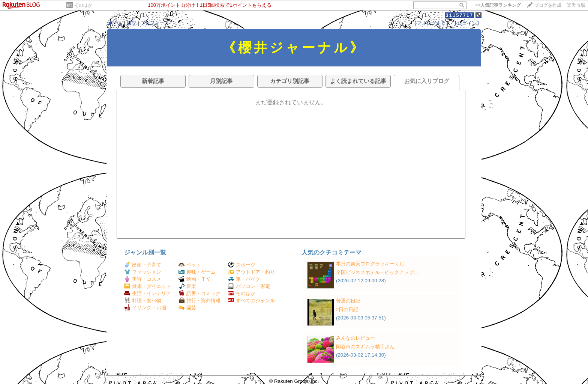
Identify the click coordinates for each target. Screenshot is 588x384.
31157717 (459, 15)
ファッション (143, 272)
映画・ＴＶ (195, 279)
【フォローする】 (431, 23)
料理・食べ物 (143, 300)
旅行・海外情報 (199, 300)
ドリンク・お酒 (145, 308)
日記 (132, 23)
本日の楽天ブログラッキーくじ (370, 264)
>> (498, 5)
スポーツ (242, 265)
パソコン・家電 (249, 286)
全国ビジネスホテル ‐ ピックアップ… (377, 272)
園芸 (187, 308)
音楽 (187, 286)
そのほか (83, 5)
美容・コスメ (143, 279)
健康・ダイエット (148, 286)
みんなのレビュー (355, 338)
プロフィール (155, 23)
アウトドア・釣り (251, 272)
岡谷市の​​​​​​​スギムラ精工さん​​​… (368, 347)
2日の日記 (347, 309)
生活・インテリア (148, 293)
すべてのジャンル (251, 300)
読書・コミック (199, 293)
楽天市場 (576, 5)
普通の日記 (348, 301)
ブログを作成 (548, 5)
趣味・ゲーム (197, 272)
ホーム (115, 23)
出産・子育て (143, 265)
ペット (190, 265)
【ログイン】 (467, 23)
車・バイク (244, 279)
